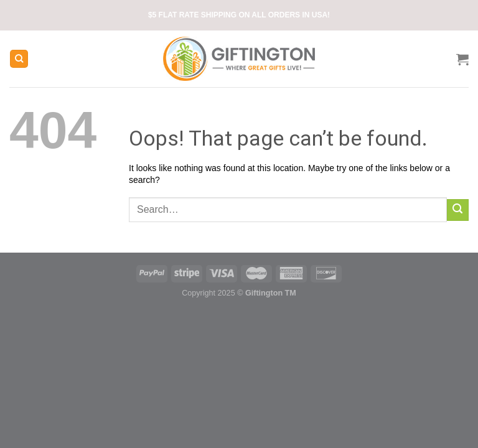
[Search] (19, 59)
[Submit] (458, 210)
